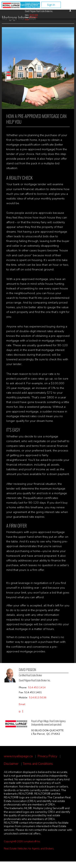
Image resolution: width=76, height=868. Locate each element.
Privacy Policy (47, 756)
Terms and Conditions (38, 764)
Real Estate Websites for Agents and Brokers (29, 849)
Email (27, 19)
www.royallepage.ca (18, 756)
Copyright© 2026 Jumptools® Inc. (22, 841)
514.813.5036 (34, 15)
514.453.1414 (33, 17)
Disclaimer (11, 764)
